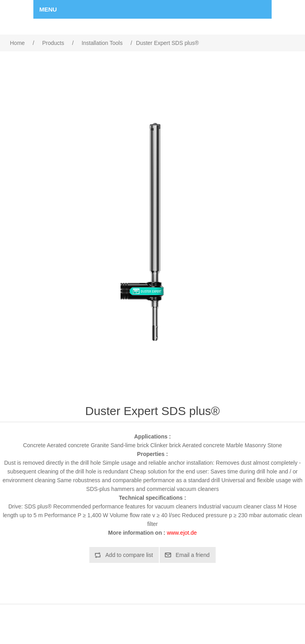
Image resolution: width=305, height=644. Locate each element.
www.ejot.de (182, 533)
